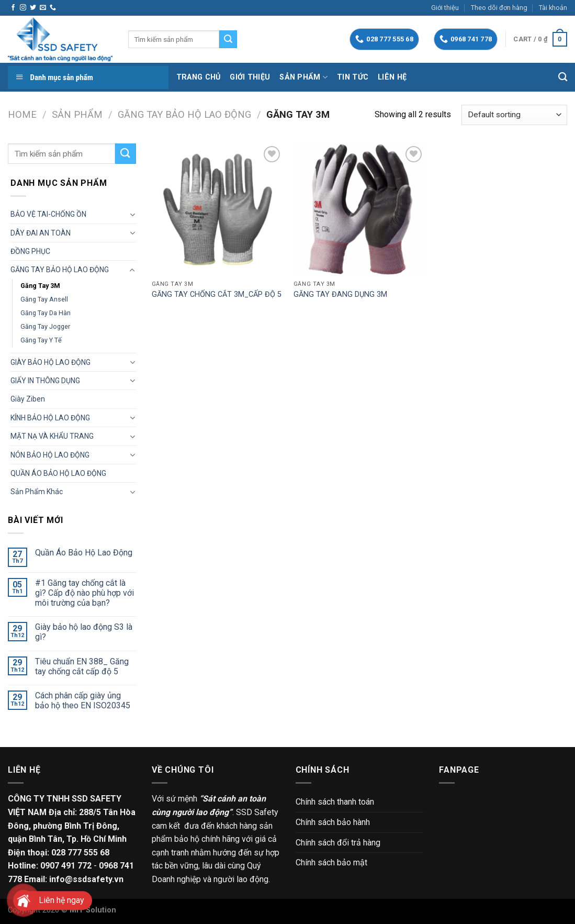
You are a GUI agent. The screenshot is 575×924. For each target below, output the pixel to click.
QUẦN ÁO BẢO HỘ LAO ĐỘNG (58, 473)
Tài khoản (553, 8)
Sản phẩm (303, 77)
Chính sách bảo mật (331, 862)
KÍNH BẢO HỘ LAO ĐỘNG (50, 418)
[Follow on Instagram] (23, 8)
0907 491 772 (66, 866)
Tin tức (353, 77)
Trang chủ (199, 77)
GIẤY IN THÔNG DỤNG (45, 381)
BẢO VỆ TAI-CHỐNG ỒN (48, 214)
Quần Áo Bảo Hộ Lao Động (84, 553)
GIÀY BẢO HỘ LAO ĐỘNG (50, 362)
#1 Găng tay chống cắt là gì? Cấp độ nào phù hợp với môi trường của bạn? (84, 593)
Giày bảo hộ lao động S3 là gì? (84, 632)
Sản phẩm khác (37, 492)
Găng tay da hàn (46, 313)
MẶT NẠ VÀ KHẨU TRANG (52, 436)
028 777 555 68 (80, 853)
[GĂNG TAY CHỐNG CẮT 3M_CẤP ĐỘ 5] (218, 209)
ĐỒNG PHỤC (30, 251)
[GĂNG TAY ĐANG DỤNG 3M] (359, 209)
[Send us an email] (43, 8)
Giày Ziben (28, 399)
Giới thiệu (445, 8)
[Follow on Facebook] (13, 8)
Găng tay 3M (40, 286)
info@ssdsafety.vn (86, 879)
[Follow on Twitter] (33, 8)
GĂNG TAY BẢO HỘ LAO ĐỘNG (184, 114)
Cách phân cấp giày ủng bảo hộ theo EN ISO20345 (83, 700)
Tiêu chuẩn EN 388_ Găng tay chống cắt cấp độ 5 (82, 666)
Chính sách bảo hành (333, 822)
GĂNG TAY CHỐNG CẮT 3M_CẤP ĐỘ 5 (217, 294)
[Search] (563, 77)
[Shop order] (514, 115)
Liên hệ (392, 77)
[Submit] (228, 39)
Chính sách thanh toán (335, 802)
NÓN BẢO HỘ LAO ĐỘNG (50, 455)
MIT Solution (93, 910)
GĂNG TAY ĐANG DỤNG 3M (340, 294)
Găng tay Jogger (45, 326)
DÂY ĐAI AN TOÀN (41, 233)
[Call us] (53, 8)
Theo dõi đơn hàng (499, 8)
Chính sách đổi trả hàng (338, 843)
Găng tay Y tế (41, 340)
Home (22, 114)
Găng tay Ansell (44, 299)
